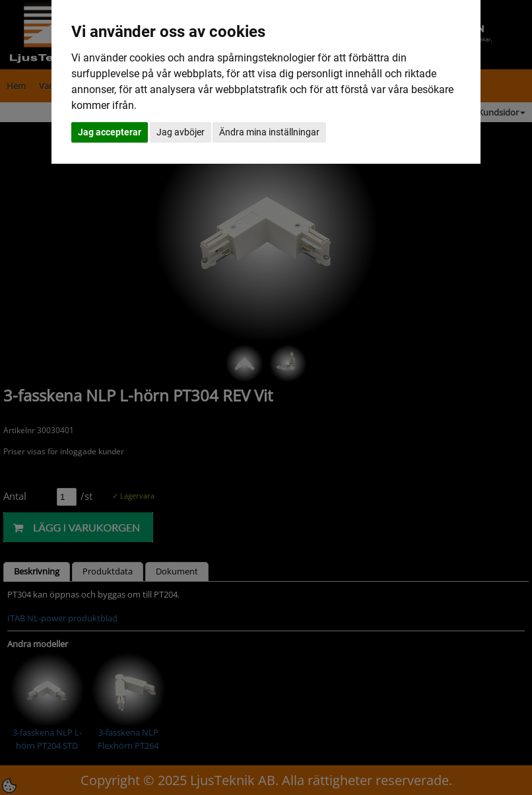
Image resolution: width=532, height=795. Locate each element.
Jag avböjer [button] (181, 132)
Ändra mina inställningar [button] (269, 132)
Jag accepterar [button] (110, 132)
